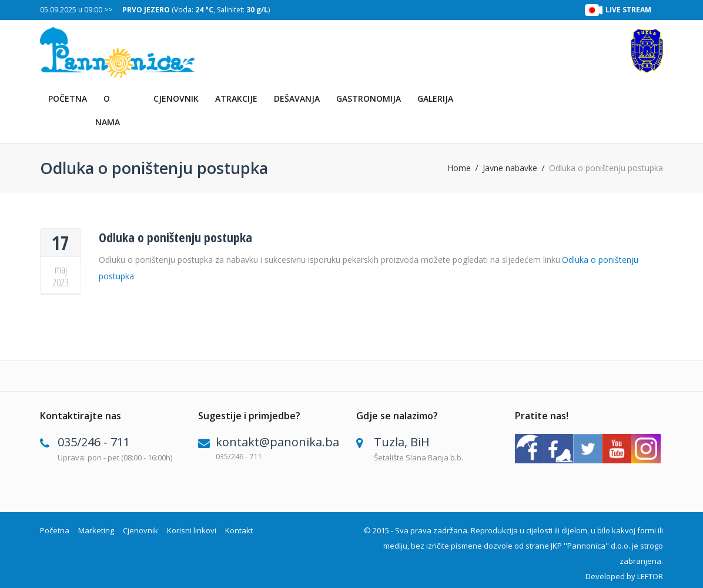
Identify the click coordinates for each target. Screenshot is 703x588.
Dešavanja (297, 98)
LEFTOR (650, 576)
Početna (68, 98)
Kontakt (239, 530)
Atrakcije (236, 98)
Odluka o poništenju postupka (175, 237)
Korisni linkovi (192, 530)
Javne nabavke (510, 168)
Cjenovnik (176, 98)
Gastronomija (369, 98)
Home (459, 168)
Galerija (435, 98)
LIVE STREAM (628, 10)
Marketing (96, 530)
